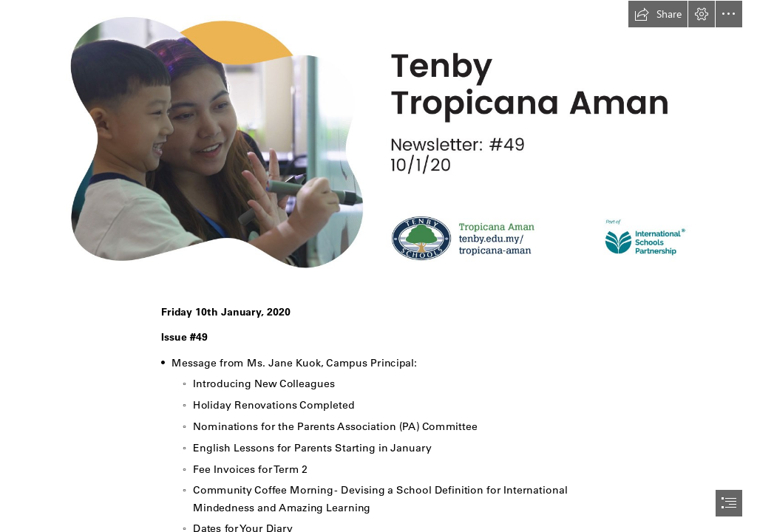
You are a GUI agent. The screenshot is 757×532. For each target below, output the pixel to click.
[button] (658, 14)
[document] (378, 266)
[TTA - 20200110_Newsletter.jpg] (378, 142)
